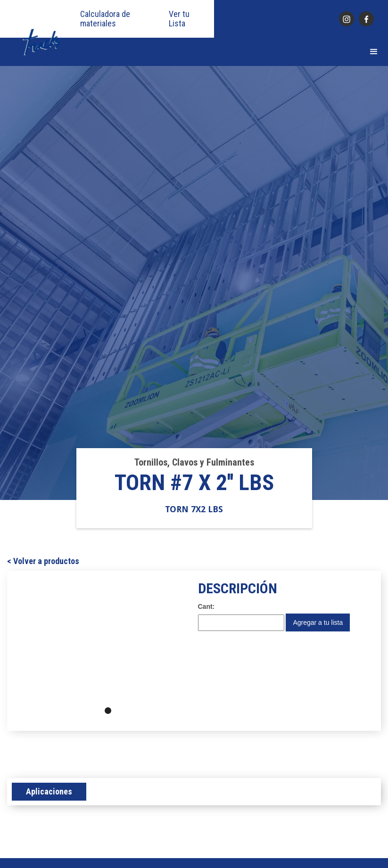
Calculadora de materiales (105, 19)
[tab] (50, 792)
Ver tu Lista (179, 19)
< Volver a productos (43, 561)
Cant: (206, 606)
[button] (374, 52)
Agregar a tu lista (318, 622)
